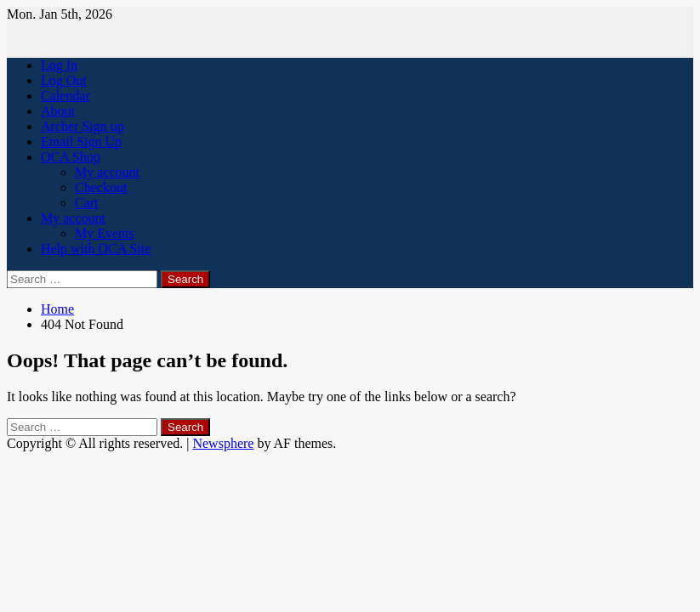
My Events (105, 233)
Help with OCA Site (96, 249)
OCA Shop (71, 157)
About (58, 111)
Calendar (65, 96)
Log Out (64, 80)
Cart (87, 203)
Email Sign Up (81, 142)
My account (107, 172)
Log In (59, 65)
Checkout (101, 187)
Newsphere (223, 443)
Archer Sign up (83, 126)
